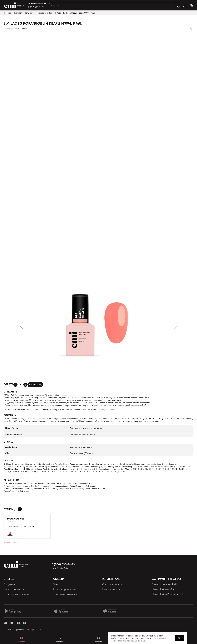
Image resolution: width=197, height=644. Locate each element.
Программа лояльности (67, 594)
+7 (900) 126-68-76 (164, 419)
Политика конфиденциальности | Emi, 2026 (23, 629)
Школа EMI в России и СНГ (168, 594)
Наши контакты (111, 589)
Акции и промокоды (64, 589)
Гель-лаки (30, 13)
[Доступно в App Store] (62, 611)
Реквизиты (9, 599)
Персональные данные (17, 594)
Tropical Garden (45, 13)
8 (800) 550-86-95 (36, 7)
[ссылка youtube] (25, 623)
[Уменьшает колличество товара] (15, 385)
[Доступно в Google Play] (13, 611)
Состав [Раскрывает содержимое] (8, 460)
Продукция (10, 584)
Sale (55, 584)
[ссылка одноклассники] (18, 623)
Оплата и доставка (113, 584)
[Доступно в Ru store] (112, 611)
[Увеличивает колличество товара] (25, 385)
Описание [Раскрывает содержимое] (10, 392)
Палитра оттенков (14, 589)
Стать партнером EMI (164, 584)
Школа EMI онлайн (163, 589)
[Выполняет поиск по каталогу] (176, 5)
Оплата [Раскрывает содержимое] (8, 442)
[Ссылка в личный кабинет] (185, 5)
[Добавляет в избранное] (192, 28)
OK (180, 638)
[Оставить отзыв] (20, 509)
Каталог (18, 13)
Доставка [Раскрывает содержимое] (10, 415)
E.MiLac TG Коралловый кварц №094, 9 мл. (75, 13)
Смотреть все (11, 542)
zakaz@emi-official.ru (13, 421)
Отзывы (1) (9, 28)
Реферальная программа (166, 599)
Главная (7, 13)
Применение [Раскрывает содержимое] (11, 480)
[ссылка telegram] (12, 623)
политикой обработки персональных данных (139, 639)
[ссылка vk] (5, 623)
